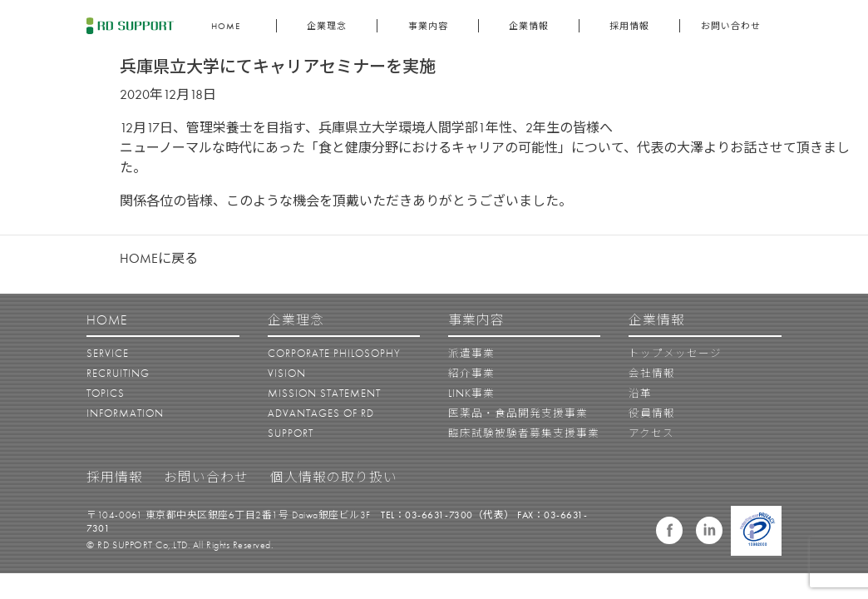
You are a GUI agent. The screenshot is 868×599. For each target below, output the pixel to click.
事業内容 (428, 26)
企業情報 (529, 26)
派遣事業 (471, 354)
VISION (287, 374)
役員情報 (652, 413)
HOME (226, 26)
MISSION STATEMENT (324, 394)
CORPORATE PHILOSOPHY (334, 354)
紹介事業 (471, 374)
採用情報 (629, 26)
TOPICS (106, 394)
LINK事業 (471, 394)
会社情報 (652, 374)
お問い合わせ (731, 26)
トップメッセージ (675, 354)
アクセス (651, 433)
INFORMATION (125, 413)
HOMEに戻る (159, 258)
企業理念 (327, 26)
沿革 (640, 394)
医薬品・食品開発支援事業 (518, 413)
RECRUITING (118, 374)
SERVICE (108, 354)
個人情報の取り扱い (334, 478)
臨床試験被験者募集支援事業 (524, 433)
